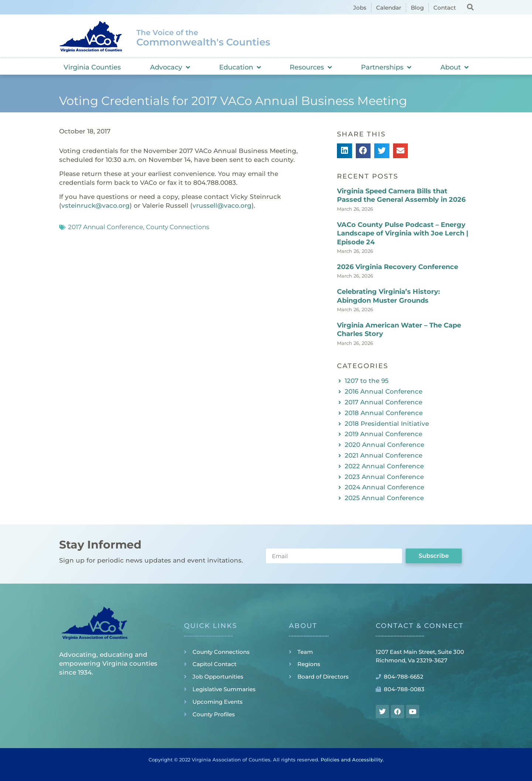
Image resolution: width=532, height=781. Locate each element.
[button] (470, 7)
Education (240, 67)
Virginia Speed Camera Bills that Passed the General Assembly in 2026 (401, 195)
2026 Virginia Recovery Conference (398, 267)
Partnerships (386, 67)
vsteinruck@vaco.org (96, 206)
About (454, 67)
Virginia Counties (92, 67)
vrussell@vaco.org (222, 206)
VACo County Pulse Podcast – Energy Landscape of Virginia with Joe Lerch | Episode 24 (403, 233)
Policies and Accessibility (352, 760)
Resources (311, 67)
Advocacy (170, 67)
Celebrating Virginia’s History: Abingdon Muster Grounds (388, 296)
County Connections (178, 227)
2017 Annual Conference (105, 227)
